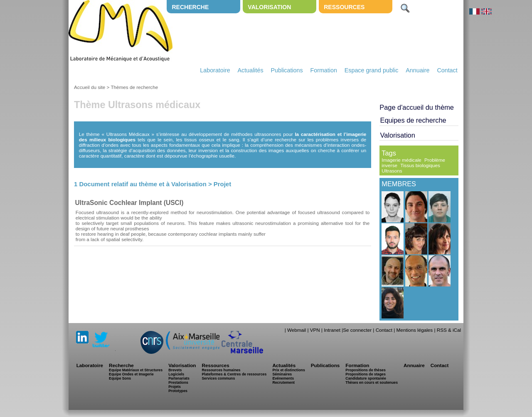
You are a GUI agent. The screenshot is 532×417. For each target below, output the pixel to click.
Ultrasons (392, 171)
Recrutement (283, 382)
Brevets (175, 370)
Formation (324, 70)
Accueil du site (90, 87)
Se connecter (357, 330)
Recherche (190, 7)
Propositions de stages (365, 374)
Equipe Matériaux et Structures (136, 370)
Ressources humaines (221, 370)
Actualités (251, 70)
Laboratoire (215, 70)
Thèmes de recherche (134, 87)
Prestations (178, 382)
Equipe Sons (120, 378)
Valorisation (269, 7)
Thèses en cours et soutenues (372, 382)
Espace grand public (372, 70)
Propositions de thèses (365, 370)
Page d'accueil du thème (417, 107)
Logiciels (176, 374)
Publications (287, 70)
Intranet (332, 330)
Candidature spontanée (366, 378)
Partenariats (179, 378)
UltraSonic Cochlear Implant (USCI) (129, 203)
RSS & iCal (449, 330)
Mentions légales (414, 330)
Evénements (283, 378)
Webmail (297, 330)
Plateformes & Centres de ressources (234, 374)
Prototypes (178, 391)
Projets (175, 387)
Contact (447, 70)
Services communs (218, 378)
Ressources (344, 7)
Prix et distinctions (288, 370)
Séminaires (282, 374)
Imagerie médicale (401, 160)
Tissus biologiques (420, 165)
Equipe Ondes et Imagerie (131, 374)
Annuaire (417, 70)
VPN (315, 330)
